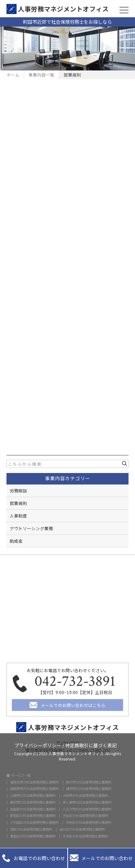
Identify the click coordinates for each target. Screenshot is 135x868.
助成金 (16, 541)
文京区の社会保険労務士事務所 (85, 836)
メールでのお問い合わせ (101, 858)
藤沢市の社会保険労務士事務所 (33, 802)
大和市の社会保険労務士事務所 (85, 796)
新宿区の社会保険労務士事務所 (33, 816)
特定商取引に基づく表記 (91, 745)
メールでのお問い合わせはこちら (73, 705)
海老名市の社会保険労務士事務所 (34, 782)
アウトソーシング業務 (31, 528)
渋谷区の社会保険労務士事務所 (85, 816)
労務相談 (18, 490)
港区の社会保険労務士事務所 (31, 829)
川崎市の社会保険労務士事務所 (33, 796)
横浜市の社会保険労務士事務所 (89, 789)
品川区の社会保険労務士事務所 (82, 829)
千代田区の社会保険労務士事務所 (34, 823)
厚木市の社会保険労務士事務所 (89, 782)
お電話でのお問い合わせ (34, 858)
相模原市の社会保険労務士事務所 (34, 789)
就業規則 (18, 503)
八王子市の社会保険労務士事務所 (87, 809)
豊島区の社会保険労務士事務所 (33, 836)
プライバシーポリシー (38, 745)
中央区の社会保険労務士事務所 (89, 823)
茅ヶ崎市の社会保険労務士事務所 (87, 802)
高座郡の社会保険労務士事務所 (33, 809)
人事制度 (18, 516)
